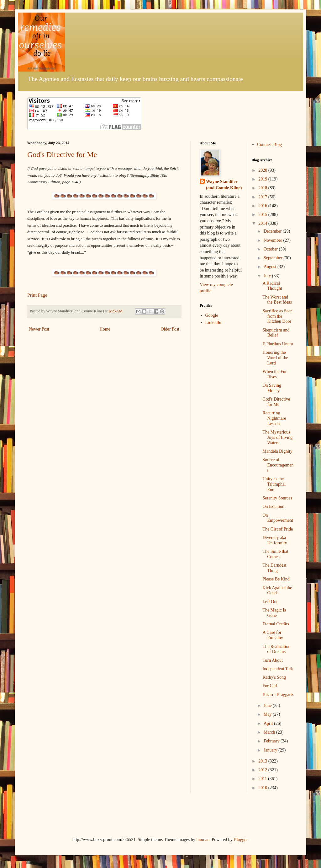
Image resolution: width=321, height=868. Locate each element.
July (268, 276)
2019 (263, 179)
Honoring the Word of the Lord (275, 358)
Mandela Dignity (277, 451)
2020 (263, 170)
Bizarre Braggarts (278, 695)
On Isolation (273, 507)
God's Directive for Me (62, 154)
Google (212, 315)
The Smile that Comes (275, 554)
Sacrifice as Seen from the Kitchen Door (277, 316)
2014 (263, 223)
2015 (263, 215)
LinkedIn (213, 323)
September (274, 258)
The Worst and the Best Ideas (277, 300)
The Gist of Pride (278, 529)
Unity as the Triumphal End (274, 484)
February (272, 741)
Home (105, 329)
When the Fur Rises (274, 374)
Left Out (270, 602)
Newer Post (39, 329)
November (274, 240)
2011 (263, 779)
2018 (263, 188)
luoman (203, 840)
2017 (263, 197)
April (269, 723)
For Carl (270, 686)
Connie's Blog (269, 145)
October (271, 249)
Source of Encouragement (278, 465)
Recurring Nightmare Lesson (274, 418)
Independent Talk (278, 669)
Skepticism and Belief (276, 333)
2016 (263, 206)
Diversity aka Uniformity (275, 540)
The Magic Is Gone (274, 613)
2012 (263, 770)
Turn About (272, 660)
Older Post (170, 329)
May (268, 714)
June (268, 706)
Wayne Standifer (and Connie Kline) (224, 185)
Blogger (240, 840)
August (271, 267)
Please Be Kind (276, 579)
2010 (263, 788)
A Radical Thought (272, 286)
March (270, 732)
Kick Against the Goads (277, 590)
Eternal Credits (276, 624)
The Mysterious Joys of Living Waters (277, 437)
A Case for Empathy (273, 635)
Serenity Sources (277, 498)
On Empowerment (278, 518)
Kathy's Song (274, 677)
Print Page (37, 295)
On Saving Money (272, 388)
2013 (263, 761)
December (273, 231)
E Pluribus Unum (278, 344)
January (271, 750)
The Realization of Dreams (276, 649)
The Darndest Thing (274, 568)
